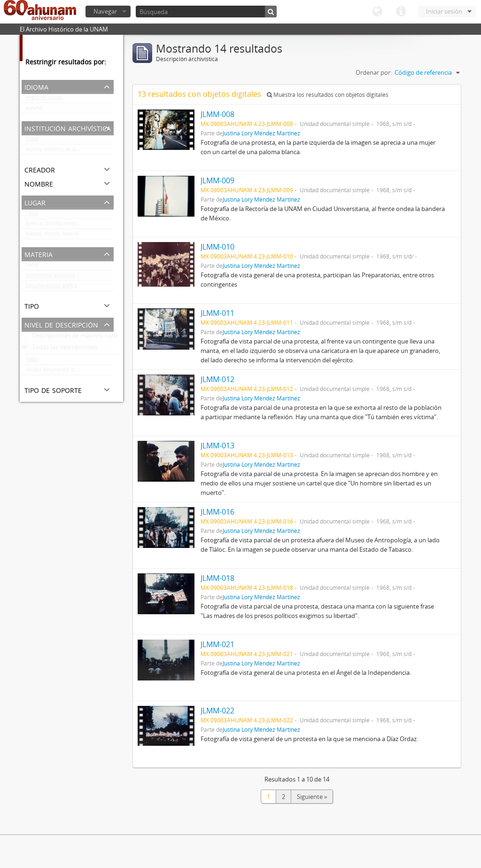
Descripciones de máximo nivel (70, 337)
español (34, 110)
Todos (32, 141)
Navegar (105, 11)
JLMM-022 (217, 711)
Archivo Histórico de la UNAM (58, 151)
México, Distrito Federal (52, 236)
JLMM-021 (217, 644)
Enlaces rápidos (401, 12)
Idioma (377, 12)
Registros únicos (44, 100)
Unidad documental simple (56, 372)
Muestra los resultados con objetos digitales (328, 95)
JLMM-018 (217, 578)
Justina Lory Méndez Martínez (261, 133)
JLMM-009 (217, 180)
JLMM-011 (217, 313)
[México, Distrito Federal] (54, 226)
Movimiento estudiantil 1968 (58, 277)
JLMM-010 (217, 247)
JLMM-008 (217, 114)
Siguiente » (312, 797)
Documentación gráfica (51, 288)
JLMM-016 (217, 512)
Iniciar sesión (444, 11)
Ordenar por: (374, 72)
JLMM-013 (217, 446)
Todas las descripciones (59, 349)
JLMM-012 (217, 379)
